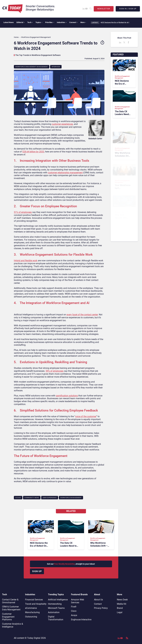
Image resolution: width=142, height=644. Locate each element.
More (83, 22)
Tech (30, 22)
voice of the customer (86, 416)
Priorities (50, 22)
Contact (98, 604)
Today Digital (34, 638)
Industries (62, 22)
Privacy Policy (101, 608)
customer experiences (62, 124)
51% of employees (23, 212)
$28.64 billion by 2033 (33, 152)
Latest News (9, 22)
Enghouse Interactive (81, 620)
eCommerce (31, 608)
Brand (120, 608)
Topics (39, 22)
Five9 (74, 607)
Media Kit (122, 604)
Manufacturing (32, 612)
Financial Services (34, 600)
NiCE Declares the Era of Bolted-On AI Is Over (116, 23)
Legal (120, 612)
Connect (73, 22)
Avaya (74, 615)
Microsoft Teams (56, 608)
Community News (32, 498)
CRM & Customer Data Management (11, 608)
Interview (56, 67)
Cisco (74, 611)
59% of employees (55, 371)
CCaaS (18, 498)
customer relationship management (65, 173)
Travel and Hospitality (36, 604)
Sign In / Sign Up (128, 9)
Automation (54, 612)
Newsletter (104, 9)
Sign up (37, 571)
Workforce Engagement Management (32, 67)
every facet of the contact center (82, 315)
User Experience (50, 498)
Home (16, 37)
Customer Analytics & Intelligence (13, 625)
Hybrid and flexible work (26, 261)
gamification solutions (67, 396)
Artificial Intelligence (58, 600)
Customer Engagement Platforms (8, 617)
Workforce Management (71, 498)
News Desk (122, 600)
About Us (98, 600)
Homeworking (55, 604)
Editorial (21, 22)
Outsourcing (31, 617)
